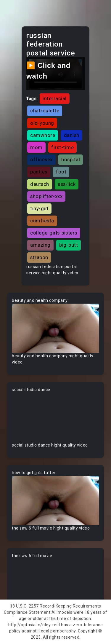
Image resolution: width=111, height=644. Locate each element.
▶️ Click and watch (48, 71)
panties (39, 172)
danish (72, 135)
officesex (41, 160)
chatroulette (45, 111)
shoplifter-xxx (46, 196)
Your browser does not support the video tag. (55, 328)
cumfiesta (42, 221)
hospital (71, 160)
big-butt (69, 245)
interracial (55, 98)
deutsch (40, 184)
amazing (40, 245)
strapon (39, 257)
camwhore (43, 135)
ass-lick (67, 184)
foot (61, 172)
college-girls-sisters (54, 233)
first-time (62, 147)
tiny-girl (39, 208)
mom (36, 147)
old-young (42, 123)
